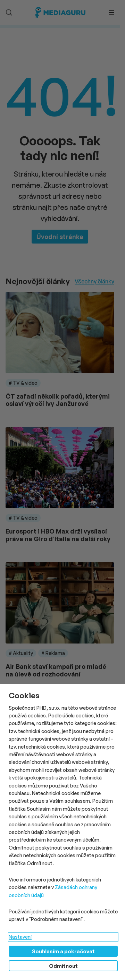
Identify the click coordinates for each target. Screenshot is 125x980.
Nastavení (20, 937)
